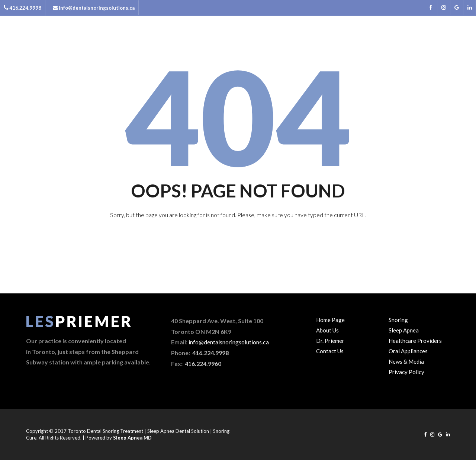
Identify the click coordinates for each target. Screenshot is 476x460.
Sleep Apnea (404, 330)
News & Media (414, 38)
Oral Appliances (408, 351)
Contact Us (330, 351)
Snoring (398, 320)
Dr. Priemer (330, 341)
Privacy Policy (406, 372)
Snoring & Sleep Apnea (350, 38)
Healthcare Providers (415, 341)
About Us (327, 330)
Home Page (330, 320)
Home (268, 38)
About (296, 38)
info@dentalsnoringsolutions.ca (229, 342)
